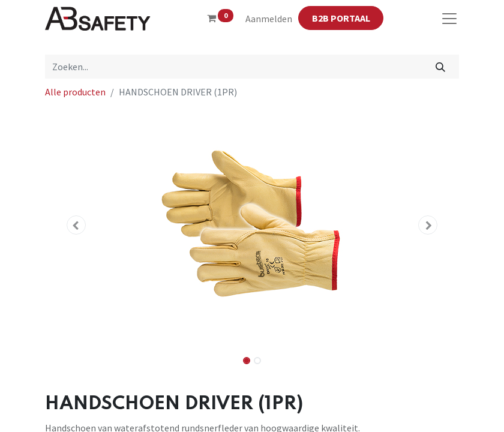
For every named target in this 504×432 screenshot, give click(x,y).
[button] (76, 225)
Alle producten (75, 92)
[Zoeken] (441, 67)
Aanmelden (269, 19)
